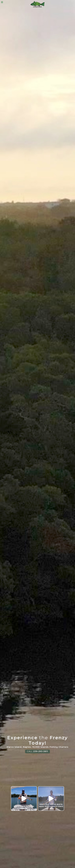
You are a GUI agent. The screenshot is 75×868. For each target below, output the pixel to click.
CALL (37, 751)
